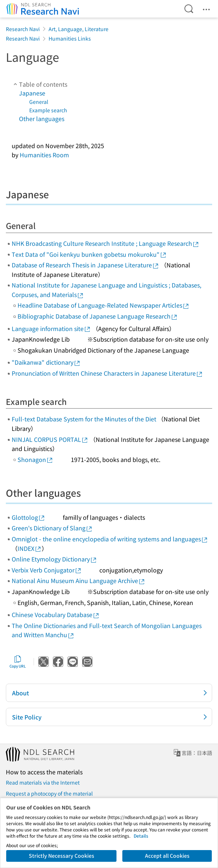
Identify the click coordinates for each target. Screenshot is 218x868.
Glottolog (28, 517)
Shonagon (35, 459)
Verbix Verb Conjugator (47, 570)
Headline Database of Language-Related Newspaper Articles (104, 305)
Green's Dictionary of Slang (52, 528)
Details (141, 836)
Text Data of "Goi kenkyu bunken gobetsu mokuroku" (89, 254)
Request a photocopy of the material (49, 793)
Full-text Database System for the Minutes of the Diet (84, 419)
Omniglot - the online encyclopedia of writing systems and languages (110, 539)
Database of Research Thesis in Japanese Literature (85, 265)
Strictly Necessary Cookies (62, 856)
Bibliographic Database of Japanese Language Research (98, 316)
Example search (48, 110)
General (39, 102)
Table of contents (39, 84)
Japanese (32, 93)
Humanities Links (70, 38)
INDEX (30, 548)
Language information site (51, 328)
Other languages (42, 119)
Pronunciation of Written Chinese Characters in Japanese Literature (107, 373)
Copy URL (18, 662)
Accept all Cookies (167, 856)
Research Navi (23, 29)
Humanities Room (44, 155)
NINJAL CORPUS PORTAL (50, 439)
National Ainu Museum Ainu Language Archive (79, 580)
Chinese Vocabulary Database (56, 615)
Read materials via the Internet (43, 782)
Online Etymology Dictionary (54, 559)
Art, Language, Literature (79, 29)
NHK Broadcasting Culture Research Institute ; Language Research (106, 243)
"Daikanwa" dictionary (46, 362)
